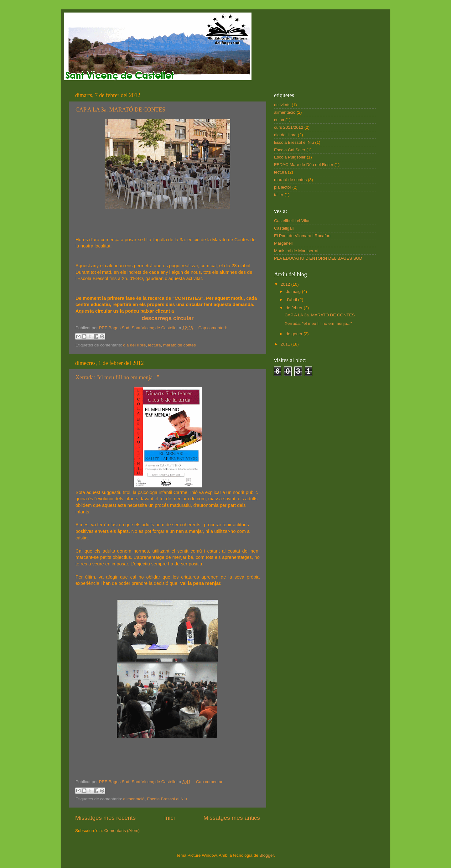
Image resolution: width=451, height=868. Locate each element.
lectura (155, 345)
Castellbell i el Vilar (292, 221)
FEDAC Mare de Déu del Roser (304, 165)
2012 (286, 284)
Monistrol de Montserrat (296, 251)
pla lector (283, 187)
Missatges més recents (105, 818)
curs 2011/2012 (289, 127)
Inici (170, 818)
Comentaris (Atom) (122, 831)
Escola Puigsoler (290, 157)
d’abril (292, 300)
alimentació (134, 799)
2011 (286, 344)
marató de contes (179, 345)
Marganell (283, 243)
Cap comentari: (213, 328)
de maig (294, 291)
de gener (295, 334)
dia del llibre (134, 345)
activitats (282, 105)
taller (279, 195)
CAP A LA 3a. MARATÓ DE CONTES (120, 110)
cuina (279, 120)
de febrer (295, 308)
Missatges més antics (232, 818)
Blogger (267, 855)
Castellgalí (284, 228)
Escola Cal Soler (290, 150)
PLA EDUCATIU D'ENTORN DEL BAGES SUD (318, 258)
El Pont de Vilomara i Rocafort (302, 236)
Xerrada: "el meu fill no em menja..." (117, 377)
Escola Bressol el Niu (167, 799)
